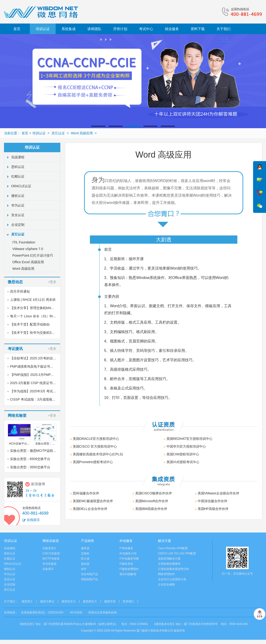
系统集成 (69, 29)
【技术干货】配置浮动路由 (30, 324)
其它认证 (58, 133)
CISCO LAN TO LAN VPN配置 (177, 553)
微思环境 (110, 601)
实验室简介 (50, 548)
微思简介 (27, 601)
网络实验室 (51, 541)
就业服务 (172, 29)
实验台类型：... (45, 444)
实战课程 (18, 157)
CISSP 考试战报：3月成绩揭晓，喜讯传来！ (43, 399)
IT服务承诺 (126, 564)
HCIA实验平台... (19, 444)
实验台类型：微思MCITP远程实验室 (37, 451)
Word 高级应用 (82, 133)
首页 (17, 29)
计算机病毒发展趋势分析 (173, 569)
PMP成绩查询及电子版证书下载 (33, 366)
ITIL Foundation (24, 242)
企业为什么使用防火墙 (172, 579)
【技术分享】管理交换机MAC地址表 (37, 308)
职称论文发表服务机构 (103, 612)
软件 (84, 569)
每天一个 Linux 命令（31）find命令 (36, 316)
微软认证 (18, 196)
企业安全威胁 (166, 584)
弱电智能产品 (89, 579)
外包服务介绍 (128, 553)
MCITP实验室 (51, 559)
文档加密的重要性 (169, 564)
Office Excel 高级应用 (28, 262)
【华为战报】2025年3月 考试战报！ (37, 391)
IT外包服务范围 (129, 559)
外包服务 (126, 541)
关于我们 (224, 29)
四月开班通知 (20, 291)
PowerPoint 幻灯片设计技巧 (33, 255)
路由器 (85, 564)
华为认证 (18, 205)
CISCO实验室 (51, 553)
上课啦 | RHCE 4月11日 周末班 (33, 300)
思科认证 (18, 167)
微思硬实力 (90, 601)
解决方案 (165, 541)
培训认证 (43, 29)
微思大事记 (47, 601)
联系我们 (128, 601)
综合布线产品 (89, 574)
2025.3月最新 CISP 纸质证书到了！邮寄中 (41, 383)
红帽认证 (18, 176)
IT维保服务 (126, 548)
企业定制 (18, 225)
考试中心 (146, 29)
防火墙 (85, 559)
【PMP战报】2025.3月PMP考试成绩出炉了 (42, 375)
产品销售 (88, 541)
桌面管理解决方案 (169, 559)
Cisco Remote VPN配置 (173, 548)
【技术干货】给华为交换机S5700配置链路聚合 (44, 333)
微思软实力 (69, 601)
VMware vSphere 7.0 (28, 249)
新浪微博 (38, 484)
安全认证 (18, 215)
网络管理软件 (166, 574)
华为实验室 (50, 564)
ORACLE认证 (21, 186)
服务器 (85, 548)
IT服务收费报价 (129, 569)
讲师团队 (94, 29)
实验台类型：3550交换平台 (30, 467)
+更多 (52, 282)
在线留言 (33, 520)
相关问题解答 (128, 574)
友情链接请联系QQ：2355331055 (42, 612)
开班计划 (120, 29)
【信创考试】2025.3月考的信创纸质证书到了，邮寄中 (50, 358)
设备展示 (48, 569)
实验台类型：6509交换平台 (30, 459)
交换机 (85, 553)
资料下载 (198, 29)
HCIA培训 (76, 612)
